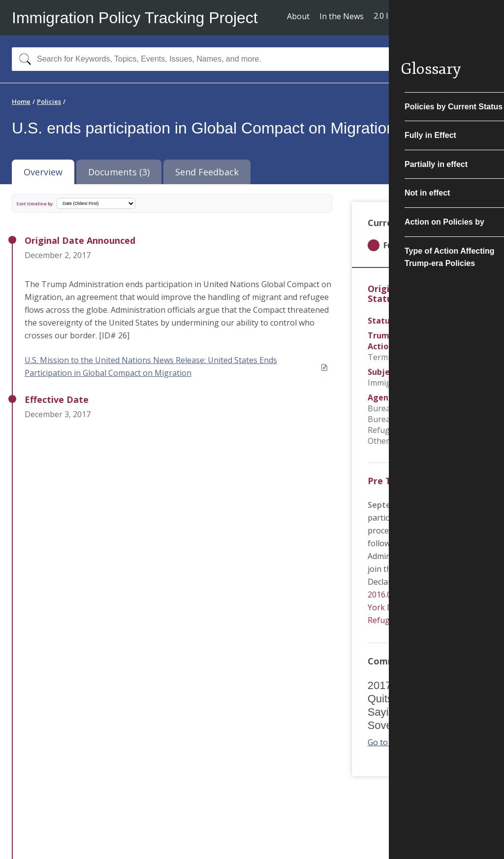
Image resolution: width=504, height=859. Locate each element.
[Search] (23, 59)
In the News (342, 16)
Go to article (395, 742)
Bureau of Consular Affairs (417, 408)
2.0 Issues (392, 16)
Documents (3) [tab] (119, 172)
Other (378, 441)
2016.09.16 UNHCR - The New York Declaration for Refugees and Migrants (422, 607)
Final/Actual (419, 321)
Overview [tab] (43, 172)
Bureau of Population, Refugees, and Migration (413, 425)
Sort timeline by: (35, 204)
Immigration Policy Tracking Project (135, 18)
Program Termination (399, 352)
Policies (49, 101)
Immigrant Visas (398, 383)
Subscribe (456, 17)
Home (21, 101)
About (298, 16)
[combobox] (252, 59)
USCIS (455, 397)
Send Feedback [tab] (207, 172)
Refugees (450, 372)
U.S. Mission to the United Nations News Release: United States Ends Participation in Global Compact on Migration (176, 366)
